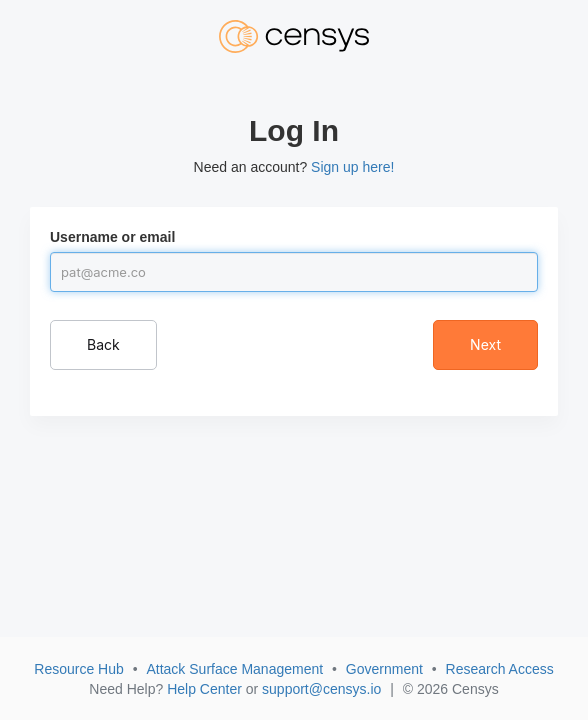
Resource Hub (79, 669)
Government (384, 669)
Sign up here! (352, 167)
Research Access (500, 669)
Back (103, 344)
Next (485, 344)
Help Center (204, 689)
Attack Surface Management (234, 669)
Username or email (112, 237)
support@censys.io (321, 689)
